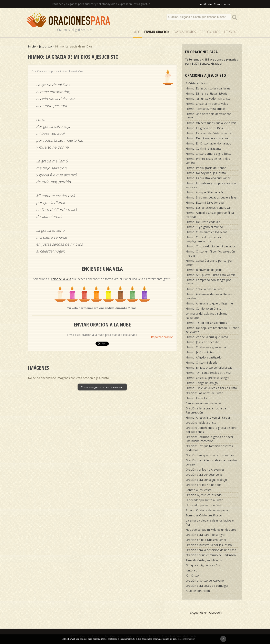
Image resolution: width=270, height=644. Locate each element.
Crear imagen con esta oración (102, 387)
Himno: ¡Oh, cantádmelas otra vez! (208, 373)
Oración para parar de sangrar (206, 535)
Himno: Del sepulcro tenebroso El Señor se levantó (212, 330)
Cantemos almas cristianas (204, 403)
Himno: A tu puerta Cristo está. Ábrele (211, 275)
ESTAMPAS (231, 32)
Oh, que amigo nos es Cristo (205, 565)
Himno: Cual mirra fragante (204, 148)
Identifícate (205, 4)
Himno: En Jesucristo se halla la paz (209, 368)
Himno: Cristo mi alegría (202, 362)
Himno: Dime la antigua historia (207, 93)
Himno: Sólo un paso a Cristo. (205, 289)
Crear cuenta (222, 4)
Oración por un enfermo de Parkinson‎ (211, 555)
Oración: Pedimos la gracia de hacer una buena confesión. (209, 439)
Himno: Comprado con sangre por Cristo (208, 282)
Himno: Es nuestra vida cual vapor (208, 178)
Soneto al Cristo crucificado (204, 515)
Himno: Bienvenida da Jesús (204, 270)
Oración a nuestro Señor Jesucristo (209, 545)
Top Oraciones (210, 32)
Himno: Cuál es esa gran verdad (207, 347)
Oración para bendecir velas (204, 475)
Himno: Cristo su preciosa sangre (208, 378)
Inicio (137, 32)
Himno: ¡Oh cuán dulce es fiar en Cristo (211, 388)
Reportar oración (162, 337)
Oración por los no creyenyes (205, 469)
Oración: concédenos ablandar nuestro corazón (211, 462)
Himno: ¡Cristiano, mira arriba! (205, 109)
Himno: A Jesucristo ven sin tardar (208, 417)
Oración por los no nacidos (204, 485)
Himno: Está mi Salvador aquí (205, 202)
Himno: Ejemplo (196, 398)
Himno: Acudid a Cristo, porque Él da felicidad (210, 215)
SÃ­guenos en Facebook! (206, 613)
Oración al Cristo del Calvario (205, 581)
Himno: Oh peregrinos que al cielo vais (211, 123)
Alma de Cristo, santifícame (204, 560)
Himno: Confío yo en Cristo (204, 308)
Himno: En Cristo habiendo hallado (208, 143)
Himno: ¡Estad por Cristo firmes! (207, 323)
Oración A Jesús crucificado (204, 495)
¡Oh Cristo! (193, 575)
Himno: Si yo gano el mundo (204, 227)
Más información (187, 639)
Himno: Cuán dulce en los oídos (207, 232)
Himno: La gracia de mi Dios (204, 128)
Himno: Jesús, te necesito (202, 342)
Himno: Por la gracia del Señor (206, 168)
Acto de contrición (198, 591)
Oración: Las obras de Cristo (204, 393)
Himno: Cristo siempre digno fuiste (209, 154)
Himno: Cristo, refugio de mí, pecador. (211, 246)
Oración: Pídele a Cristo (201, 423)
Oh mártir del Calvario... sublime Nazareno (207, 316)
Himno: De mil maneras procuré (207, 138)
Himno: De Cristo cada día (203, 222)
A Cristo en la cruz (198, 83)
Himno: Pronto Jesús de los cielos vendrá (208, 161)
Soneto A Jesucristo (199, 490)
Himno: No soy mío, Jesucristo (206, 173)
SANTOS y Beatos (185, 32)
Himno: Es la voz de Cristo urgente (208, 133)
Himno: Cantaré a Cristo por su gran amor (209, 263)
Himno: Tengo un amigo (202, 383)
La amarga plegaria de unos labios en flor (211, 522)
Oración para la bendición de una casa (211, 550)
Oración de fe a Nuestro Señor (206, 540)
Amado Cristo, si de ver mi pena (207, 510)
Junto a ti (192, 570)
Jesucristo (45, 46)
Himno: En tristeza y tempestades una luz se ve (211, 185)
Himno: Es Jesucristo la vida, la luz (208, 88)
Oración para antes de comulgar (207, 586)
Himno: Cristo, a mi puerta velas (207, 104)
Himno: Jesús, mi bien (200, 352)
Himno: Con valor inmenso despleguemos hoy (203, 239)
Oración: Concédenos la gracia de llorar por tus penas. (212, 430)
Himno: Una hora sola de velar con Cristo (209, 116)
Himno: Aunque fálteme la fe (205, 192)
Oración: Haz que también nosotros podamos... (209, 448)
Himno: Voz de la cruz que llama (207, 337)
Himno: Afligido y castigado (204, 357)
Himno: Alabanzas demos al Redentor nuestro (211, 296)
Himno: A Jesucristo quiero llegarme (209, 303)
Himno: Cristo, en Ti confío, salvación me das (210, 253)
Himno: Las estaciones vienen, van (209, 208)
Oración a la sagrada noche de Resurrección (206, 410)
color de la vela (61, 279)
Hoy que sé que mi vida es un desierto (211, 530)
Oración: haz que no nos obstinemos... (211, 455)
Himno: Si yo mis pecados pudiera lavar (212, 197)
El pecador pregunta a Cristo (204, 500)
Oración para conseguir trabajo (206, 480)
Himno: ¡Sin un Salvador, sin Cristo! (208, 99)
